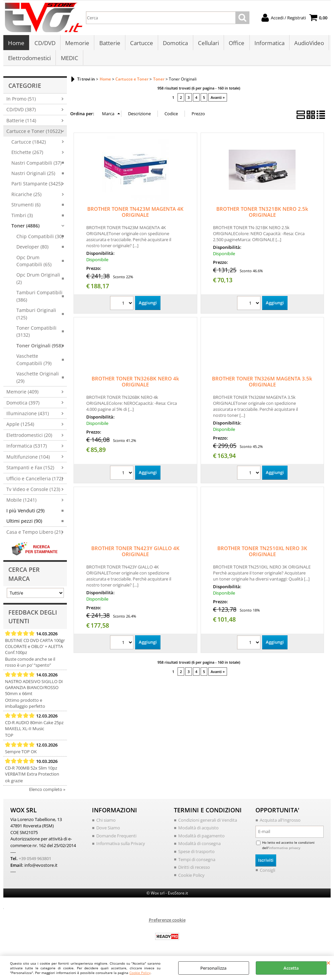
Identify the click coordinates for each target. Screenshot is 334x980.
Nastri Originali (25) (33, 177)
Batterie (109, 44)
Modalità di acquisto (198, 831)
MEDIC (69, 61)
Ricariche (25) (26, 198)
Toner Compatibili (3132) (36, 335)
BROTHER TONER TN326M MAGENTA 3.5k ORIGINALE (262, 385)
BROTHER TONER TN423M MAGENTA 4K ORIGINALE (135, 215)
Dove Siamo (108, 831)
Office (236, 44)
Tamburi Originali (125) (36, 317)
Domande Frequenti (116, 839)
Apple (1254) (20, 428)
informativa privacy (285, 851)
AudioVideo (308, 44)
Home (16, 44)
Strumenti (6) (26, 208)
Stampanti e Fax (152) (30, 471)
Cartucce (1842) (29, 145)
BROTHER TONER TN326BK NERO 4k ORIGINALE (135, 385)
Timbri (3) (22, 219)
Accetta (291, 968)
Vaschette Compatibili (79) (34, 363)
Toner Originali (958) (39, 349)
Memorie (77, 44)
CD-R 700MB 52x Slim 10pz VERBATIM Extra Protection (32, 775)
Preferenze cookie (167, 924)
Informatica (268, 44)
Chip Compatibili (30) (40, 240)
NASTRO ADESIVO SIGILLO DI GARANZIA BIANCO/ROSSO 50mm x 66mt (34, 691)
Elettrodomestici (29, 61)
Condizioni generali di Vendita (208, 824)
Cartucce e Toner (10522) (34, 135)
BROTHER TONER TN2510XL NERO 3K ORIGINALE (262, 555)
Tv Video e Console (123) (33, 493)
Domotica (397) (23, 406)
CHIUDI (328, 963)
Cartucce (141, 44)
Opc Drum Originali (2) (38, 282)
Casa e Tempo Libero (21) (34, 536)
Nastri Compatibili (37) (36, 167)
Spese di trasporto (196, 855)
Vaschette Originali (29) (38, 381)
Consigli (267, 874)
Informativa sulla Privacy (121, 847)
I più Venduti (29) (25, 514)
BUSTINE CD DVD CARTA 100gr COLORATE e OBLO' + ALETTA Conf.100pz (35, 650)
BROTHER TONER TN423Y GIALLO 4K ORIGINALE (135, 555)
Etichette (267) (27, 156)
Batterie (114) (21, 124)
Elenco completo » (47, 793)
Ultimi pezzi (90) (24, 525)
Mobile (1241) (21, 504)
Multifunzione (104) (28, 460)
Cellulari (207, 44)
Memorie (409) (22, 395)
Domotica (175, 44)
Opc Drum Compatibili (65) (34, 265)
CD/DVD (45, 44)
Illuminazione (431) (28, 417)
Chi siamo (106, 824)
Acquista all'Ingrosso (280, 824)
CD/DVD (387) (21, 113)
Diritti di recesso (194, 871)
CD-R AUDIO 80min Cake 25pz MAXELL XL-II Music (34, 729)
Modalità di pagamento (201, 839)
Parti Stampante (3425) (37, 188)
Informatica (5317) (27, 449)
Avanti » (218, 101)
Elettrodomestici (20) (29, 439)
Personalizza (213, 968)
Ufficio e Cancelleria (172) (35, 482)
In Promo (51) (21, 102)
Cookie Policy (140, 973)
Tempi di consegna (197, 863)
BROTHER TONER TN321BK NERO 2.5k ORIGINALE (262, 215)
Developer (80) (32, 250)
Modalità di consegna (199, 847)
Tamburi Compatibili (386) (39, 300)
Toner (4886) (25, 229)
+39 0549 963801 (35, 862)
